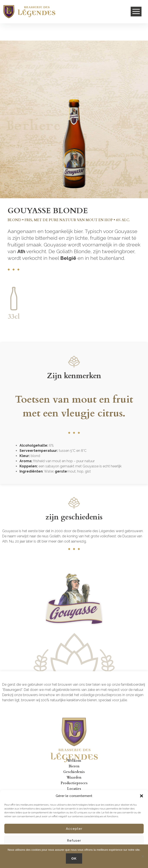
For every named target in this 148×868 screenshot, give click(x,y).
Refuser (74, 841)
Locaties (74, 789)
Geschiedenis (74, 772)
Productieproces (74, 783)
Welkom (74, 761)
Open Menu (136, 12)
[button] (141, 796)
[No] (143, 856)
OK (74, 858)
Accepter (74, 829)
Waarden (74, 778)
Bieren (74, 766)
